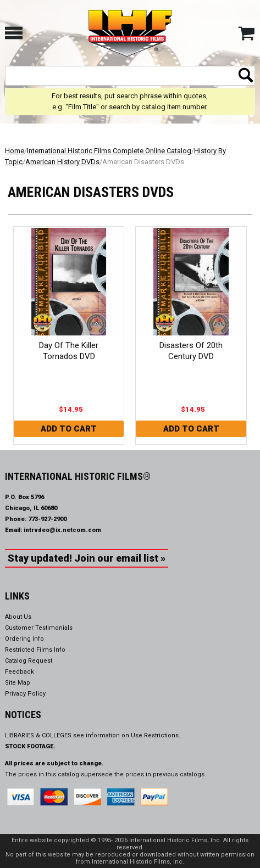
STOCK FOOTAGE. (30, 746)
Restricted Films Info (35, 650)
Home (15, 151)
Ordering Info (24, 639)
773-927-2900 (47, 519)
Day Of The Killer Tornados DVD (69, 351)
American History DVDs (62, 162)
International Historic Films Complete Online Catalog (109, 151)
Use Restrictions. (156, 735)
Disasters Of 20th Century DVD (191, 351)
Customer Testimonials (39, 628)
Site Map (18, 683)
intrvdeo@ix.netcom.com (62, 530)
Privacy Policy (25, 694)
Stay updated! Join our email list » (87, 558)
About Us (18, 617)
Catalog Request (29, 661)
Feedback (20, 672)
